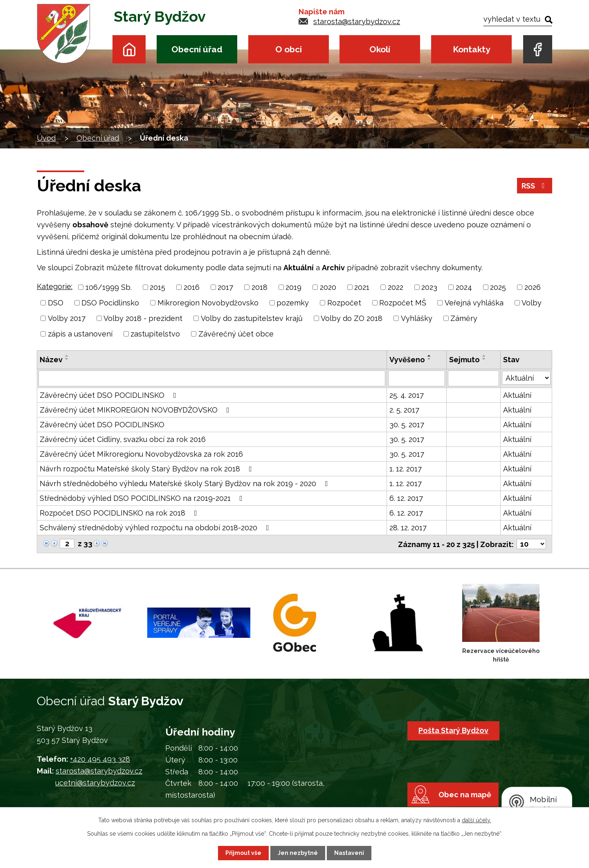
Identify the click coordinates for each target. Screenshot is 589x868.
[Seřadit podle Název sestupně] (67, 359)
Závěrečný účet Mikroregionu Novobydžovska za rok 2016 (141, 454)
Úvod (129, 49)
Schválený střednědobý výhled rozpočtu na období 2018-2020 (156, 527)
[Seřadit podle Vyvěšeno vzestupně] (429, 356)
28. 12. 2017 (408, 527)
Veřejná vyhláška (474, 303)
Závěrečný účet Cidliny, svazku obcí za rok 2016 (123, 439)
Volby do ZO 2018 (352, 318)
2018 (260, 287)
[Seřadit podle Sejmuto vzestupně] (484, 356)
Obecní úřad (197, 49)
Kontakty (471, 49)
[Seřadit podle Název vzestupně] (67, 356)
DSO (56, 303)
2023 (429, 287)
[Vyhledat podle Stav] (526, 377)
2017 (225, 287)
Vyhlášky (417, 318)
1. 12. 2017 (406, 468)
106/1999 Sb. (109, 287)
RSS (535, 186)
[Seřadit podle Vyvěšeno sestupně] (429, 359)
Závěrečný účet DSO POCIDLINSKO (110, 395)
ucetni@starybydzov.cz (95, 782)
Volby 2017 (67, 318)
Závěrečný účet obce (236, 334)
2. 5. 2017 (404, 409)
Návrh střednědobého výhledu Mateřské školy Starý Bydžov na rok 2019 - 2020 (185, 483)
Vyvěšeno (407, 360)
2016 (192, 287)
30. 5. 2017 (407, 424)
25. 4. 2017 (407, 395)
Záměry (464, 318)
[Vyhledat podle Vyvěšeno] (417, 378)
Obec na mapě (465, 794)
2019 (293, 287)
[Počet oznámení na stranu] (531, 544)
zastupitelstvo (155, 334)
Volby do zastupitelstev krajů (252, 318)
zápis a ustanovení (80, 334)
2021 (362, 287)
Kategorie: (55, 286)
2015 (157, 287)
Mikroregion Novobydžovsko (208, 303)
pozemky (293, 303)
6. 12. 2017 (406, 498)
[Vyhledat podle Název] (212, 378)
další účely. (477, 820)
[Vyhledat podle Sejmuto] (473, 378)
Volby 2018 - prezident (143, 318)
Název (51, 360)
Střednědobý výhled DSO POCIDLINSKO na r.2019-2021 (143, 498)
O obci (289, 49)
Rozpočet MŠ (403, 303)
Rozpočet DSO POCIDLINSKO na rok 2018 (120, 513)
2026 (533, 287)
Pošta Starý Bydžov (453, 730)
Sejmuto (464, 360)
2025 (498, 287)
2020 (328, 287)
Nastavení (349, 853)
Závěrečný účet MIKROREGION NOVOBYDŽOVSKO (136, 409)
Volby (532, 303)
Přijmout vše (243, 853)
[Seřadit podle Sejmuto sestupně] (484, 359)
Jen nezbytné (298, 853)
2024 (464, 287)
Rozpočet (344, 303)
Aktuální (517, 395)
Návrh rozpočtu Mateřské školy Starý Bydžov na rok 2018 (147, 468)
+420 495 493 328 (100, 759)
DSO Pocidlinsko (110, 303)
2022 (396, 287)
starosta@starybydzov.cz (357, 21)
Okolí (380, 49)
